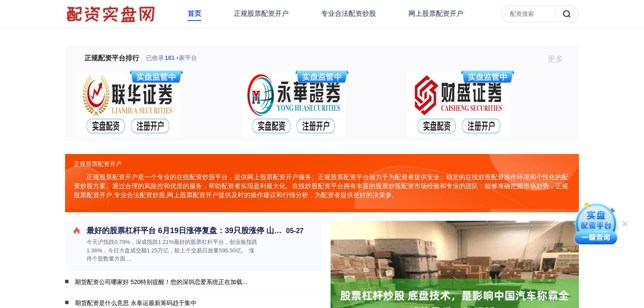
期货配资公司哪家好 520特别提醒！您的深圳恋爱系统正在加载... (161, 282)
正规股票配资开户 (261, 13)
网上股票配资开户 (436, 13)
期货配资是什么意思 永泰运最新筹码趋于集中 (136, 303)
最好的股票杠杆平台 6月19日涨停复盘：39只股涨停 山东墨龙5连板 (202, 231)
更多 (559, 59)
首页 (194, 13)
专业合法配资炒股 (349, 13)
